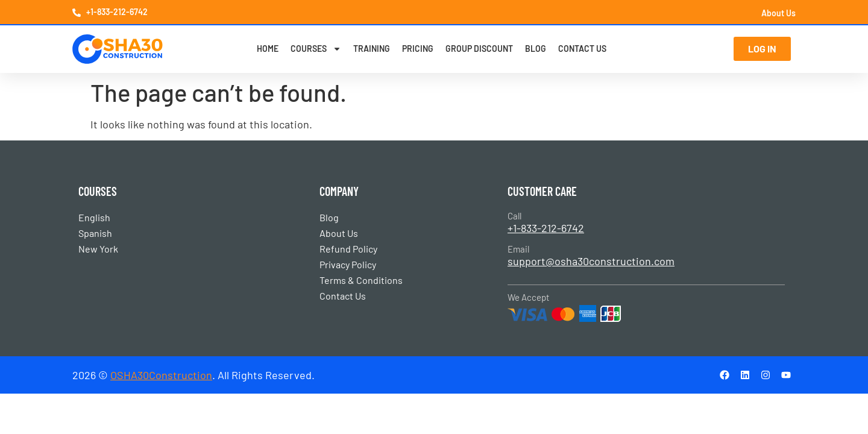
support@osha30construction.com (591, 261)
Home (268, 49)
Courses (316, 49)
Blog (536, 49)
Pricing (418, 49)
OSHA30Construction (161, 375)
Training (372, 49)
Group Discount (479, 49)
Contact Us (582, 49)
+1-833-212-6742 (546, 228)
